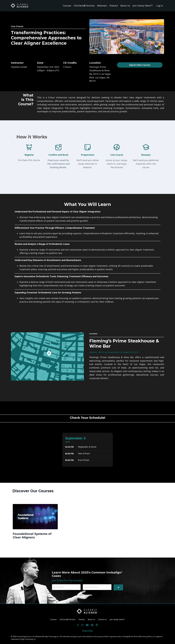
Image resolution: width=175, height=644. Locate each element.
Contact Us (102, 619)
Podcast (114, 6)
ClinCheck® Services (84, 6)
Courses (67, 6)
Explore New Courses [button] (140, 65)
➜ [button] (118, 587)
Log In (160, 6)
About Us (125, 6)
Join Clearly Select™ (143, 6)
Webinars (102, 6)
